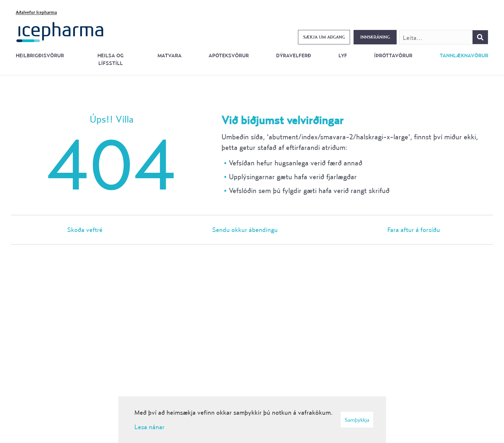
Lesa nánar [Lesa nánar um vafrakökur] (149, 427)
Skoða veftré (85, 230)
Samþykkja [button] (357, 420)
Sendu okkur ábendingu (245, 230)
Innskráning (375, 37)
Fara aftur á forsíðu (414, 230)
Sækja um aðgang (324, 37)
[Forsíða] (60, 31)
